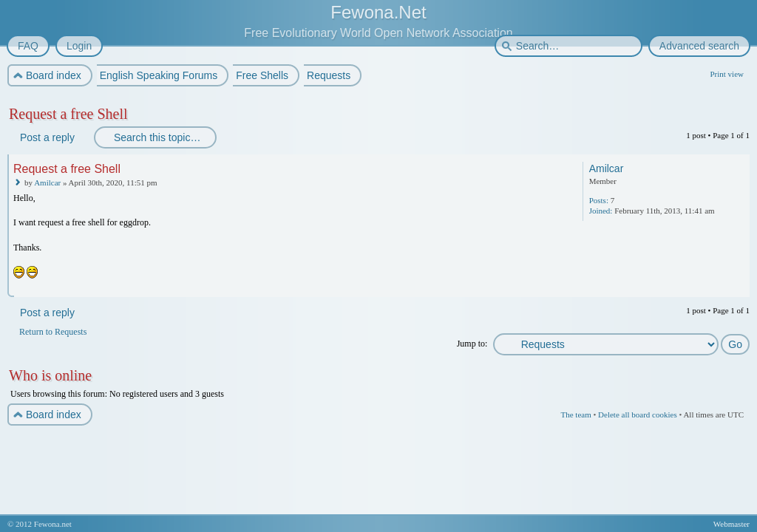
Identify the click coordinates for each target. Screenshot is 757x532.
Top (740, 287)
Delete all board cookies (638, 415)
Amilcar (47, 183)
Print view (727, 74)
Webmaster (731, 524)
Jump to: (472, 344)
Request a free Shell (68, 114)
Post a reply (47, 137)
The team (576, 415)
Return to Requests (53, 332)
